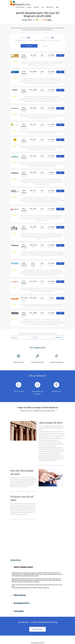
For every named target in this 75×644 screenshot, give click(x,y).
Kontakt (36, 7)
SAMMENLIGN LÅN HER (37, 629)
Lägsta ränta (46, 46)
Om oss (29, 7)
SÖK (60, 55)
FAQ (42, 7)
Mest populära (29, 46)
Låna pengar (20, 7)
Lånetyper (50, 7)
